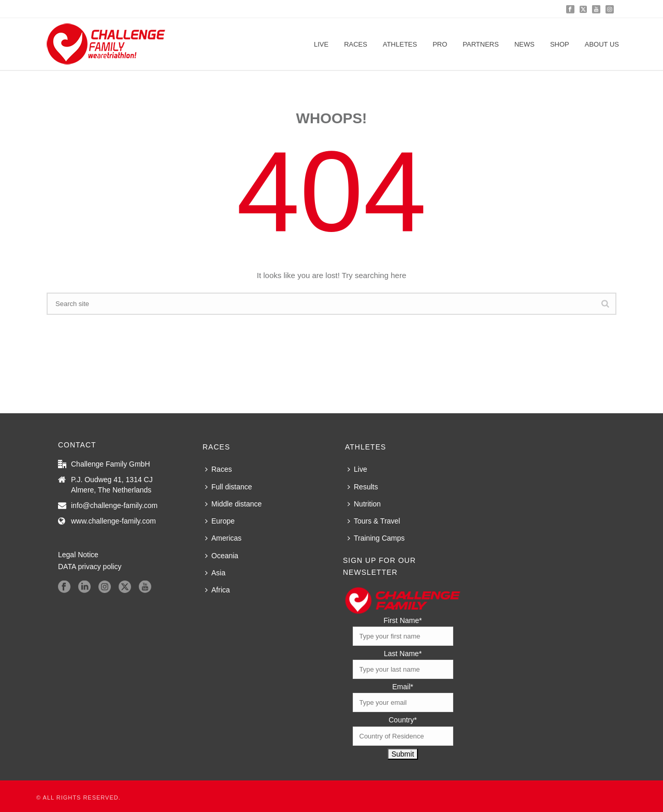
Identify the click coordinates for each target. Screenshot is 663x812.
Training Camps (376, 538)
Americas (223, 538)
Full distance (229, 487)
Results (363, 487)
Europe (220, 521)
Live (321, 44)
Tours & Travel (374, 521)
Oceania (222, 556)
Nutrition (364, 504)
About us (602, 44)
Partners (481, 44)
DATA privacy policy (90, 567)
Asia (215, 573)
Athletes (400, 44)
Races (356, 44)
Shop (560, 44)
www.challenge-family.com (113, 521)
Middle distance (233, 504)
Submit (403, 754)
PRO (440, 44)
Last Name (403, 654)
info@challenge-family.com (114, 505)
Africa (218, 590)
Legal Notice (78, 555)
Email (402, 687)
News (524, 44)
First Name (403, 620)
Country (402, 720)
